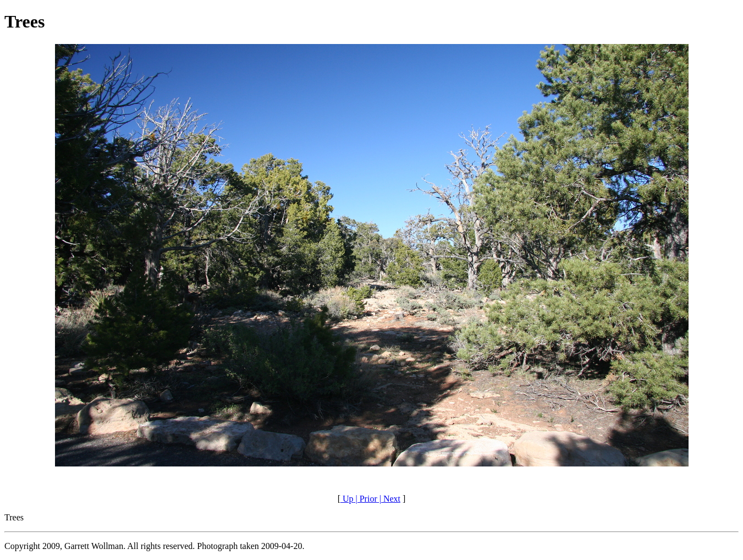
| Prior (365, 499)
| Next (389, 499)
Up (347, 499)
